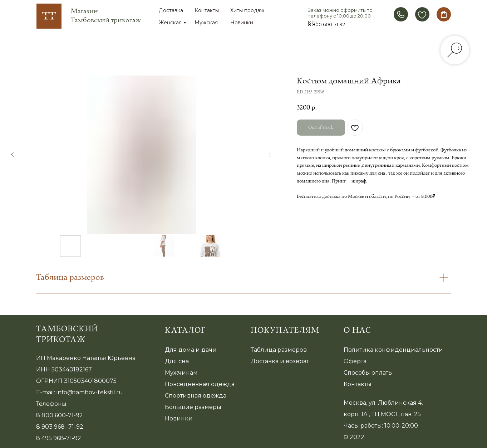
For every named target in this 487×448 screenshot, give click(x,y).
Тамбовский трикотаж (67, 334)
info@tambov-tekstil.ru (90, 392)
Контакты (207, 10)
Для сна (177, 361)
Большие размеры (193, 407)
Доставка (171, 10)
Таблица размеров (279, 350)
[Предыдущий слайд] (13, 155)
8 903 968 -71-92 (60, 427)
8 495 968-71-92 (59, 438)
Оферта (355, 361)
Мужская (206, 23)
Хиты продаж (247, 10)
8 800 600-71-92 (326, 24)
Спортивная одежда (196, 396)
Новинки (242, 23)
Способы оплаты (368, 373)
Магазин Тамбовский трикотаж (106, 16)
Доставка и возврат (280, 361)
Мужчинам (181, 373)
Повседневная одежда (200, 384)
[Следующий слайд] (270, 155)
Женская (170, 23)
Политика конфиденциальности (393, 350)
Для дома (179, 350)
